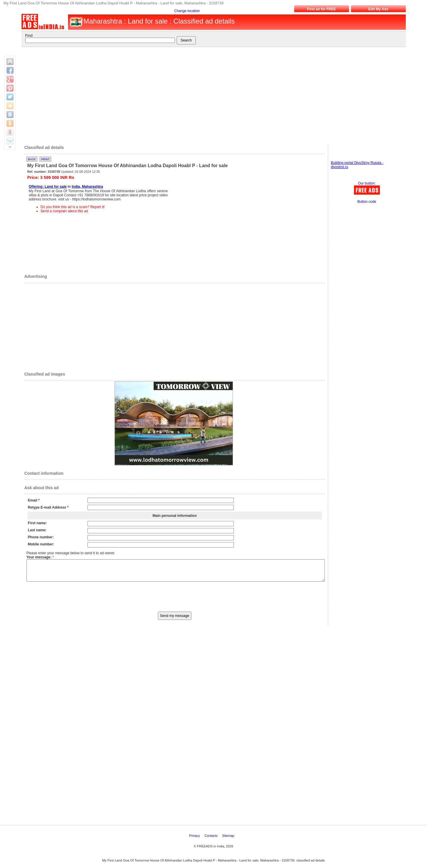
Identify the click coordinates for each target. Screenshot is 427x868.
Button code (367, 202)
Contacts (212, 840)
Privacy (195, 840)
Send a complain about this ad (64, 211)
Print (45, 159)
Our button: (367, 183)
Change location (187, 11)
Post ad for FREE (321, 9)
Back (32, 159)
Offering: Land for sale (48, 187)
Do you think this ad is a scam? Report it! (73, 207)
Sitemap (229, 840)
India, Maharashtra (87, 187)
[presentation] (175, 600)
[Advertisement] (210, 94)
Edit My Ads (378, 9)
